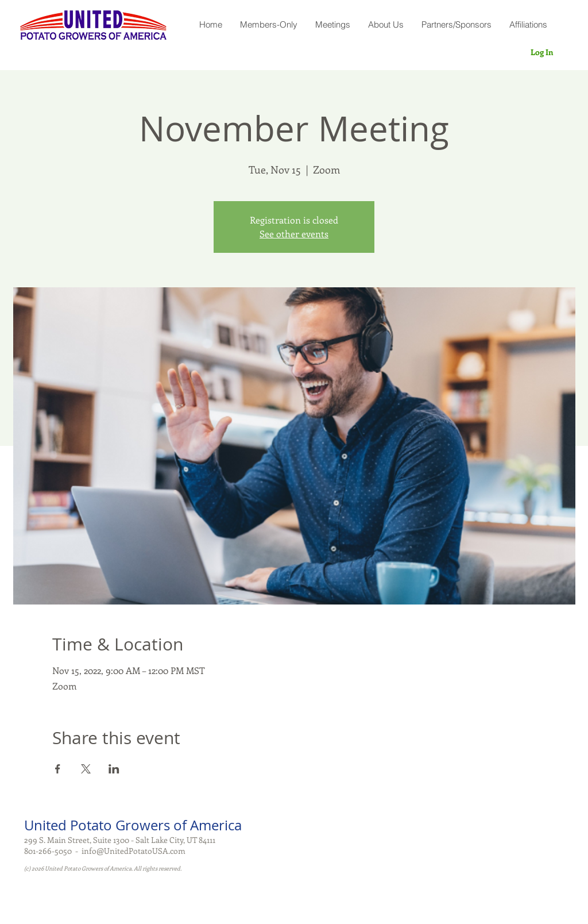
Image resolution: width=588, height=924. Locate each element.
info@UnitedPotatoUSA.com (134, 851)
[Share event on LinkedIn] (114, 769)
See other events (294, 234)
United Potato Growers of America (133, 825)
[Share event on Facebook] (58, 769)
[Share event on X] (86, 769)
